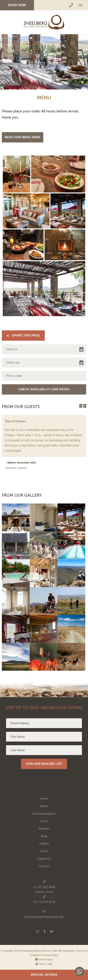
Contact (44, 866)
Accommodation (44, 814)
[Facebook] (45, 931)
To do (44, 851)
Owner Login (44, 964)
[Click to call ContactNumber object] (71, 5)
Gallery (44, 844)
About (44, 806)
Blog (44, 836)
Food (44, 821)
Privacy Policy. (51, 955)
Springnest (69, 951)
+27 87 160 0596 (44, 887)
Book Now (17, 5)
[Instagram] (38, 931)
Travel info (44, 859)
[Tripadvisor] (51, 931)
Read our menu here (22, 137)
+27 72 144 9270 (44, 902)
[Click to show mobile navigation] (82, 5)
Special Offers (44, 975)
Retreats (44, 829)
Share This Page (23, 335)
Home (44, 799)
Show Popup (44, 959)
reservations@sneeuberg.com (44, 917)
